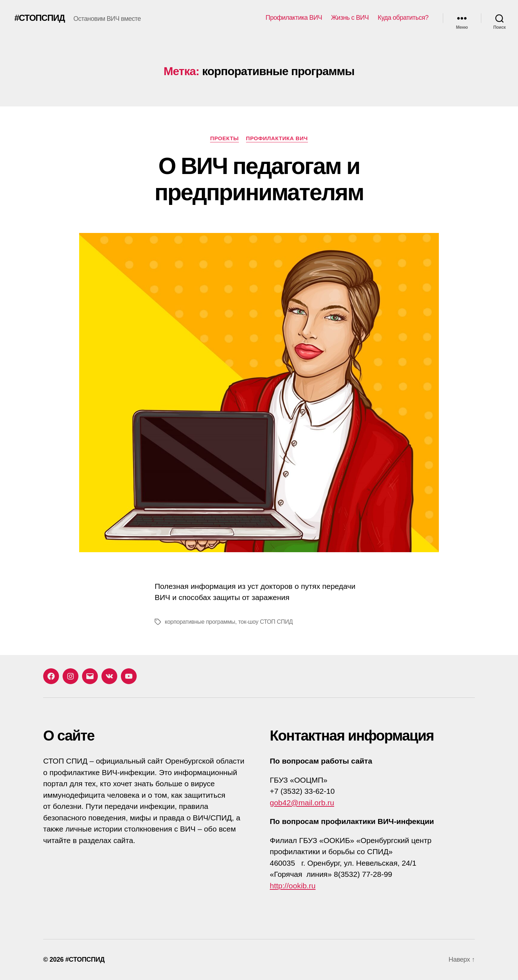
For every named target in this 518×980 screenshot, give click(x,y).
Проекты (224, 138)
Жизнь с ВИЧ (350, 18)
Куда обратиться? (403, 18)
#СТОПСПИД (40, 18)
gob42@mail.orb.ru (302, 803)
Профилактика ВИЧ (294, 18)
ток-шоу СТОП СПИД (265, 622)
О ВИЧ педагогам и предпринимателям (259, 179)
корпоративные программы (200, 622)
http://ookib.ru (293, 886)
